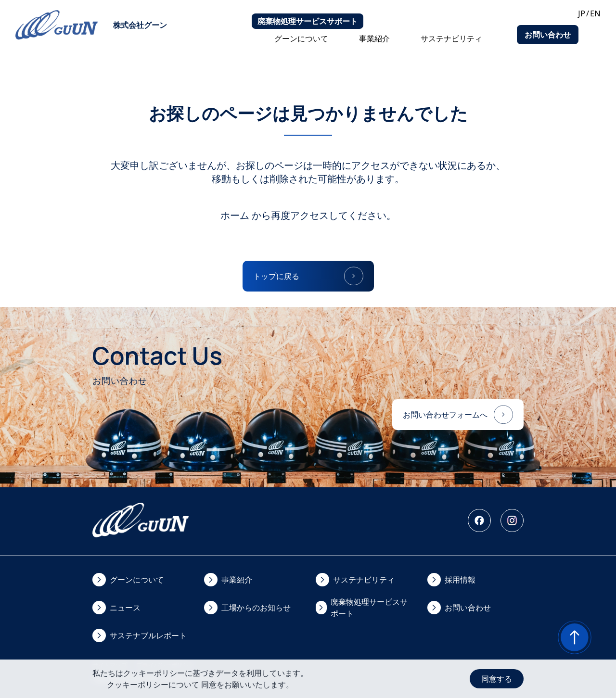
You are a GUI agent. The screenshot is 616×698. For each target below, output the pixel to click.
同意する (497, 679)
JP (582, 13)
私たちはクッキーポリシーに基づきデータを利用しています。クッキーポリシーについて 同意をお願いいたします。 (200, 679)
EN (595, 13)
